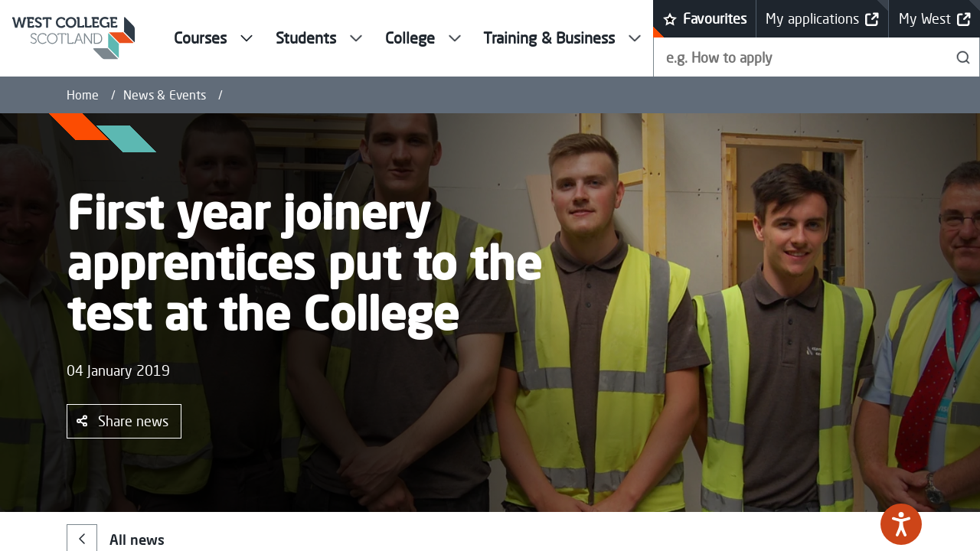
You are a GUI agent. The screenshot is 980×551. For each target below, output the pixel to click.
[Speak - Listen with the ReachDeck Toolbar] (901, 524)
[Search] (964, 57)
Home (83, 95)
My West (935, 19)
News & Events (165, 95)
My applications (822, 19)
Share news (122, 421)
